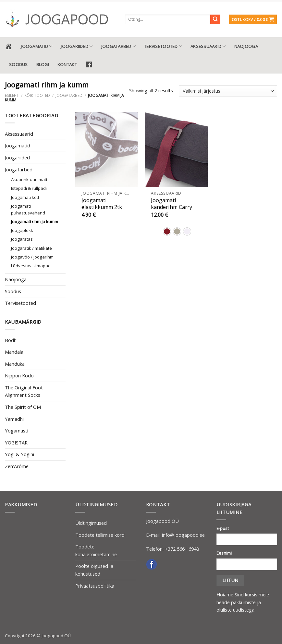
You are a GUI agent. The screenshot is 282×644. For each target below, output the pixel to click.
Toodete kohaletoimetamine (96, 550)
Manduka (15, 364)
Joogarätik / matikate (31, 248)
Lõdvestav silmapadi (31, 266)
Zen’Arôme (17, 466)
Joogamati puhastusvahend (28, 209)
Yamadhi (14, 419)
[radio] (167, 231)
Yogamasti (17, 431)
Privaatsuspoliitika (95, 586)
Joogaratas (22, 239)
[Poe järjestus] (228, 91)
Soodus (18, 64)
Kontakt (67, 64)
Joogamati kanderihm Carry (172, 204)
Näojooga (246, 46)
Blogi (43, 64)
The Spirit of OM (23, 407)
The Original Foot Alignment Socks (24, 391)
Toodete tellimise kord (100, 535)
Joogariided (77, 46)
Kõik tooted (37, 95)
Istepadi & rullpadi (29, 188)
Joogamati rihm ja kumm (35, 222)
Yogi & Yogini (19, 454)
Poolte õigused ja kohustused (94, 570)
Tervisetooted (163, 46)
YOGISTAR (16, 443)
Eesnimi (224, 553)
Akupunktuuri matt (29, 179)
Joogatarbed (118, 46)
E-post (223, 528)
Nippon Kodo (19, 375)
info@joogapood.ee (183, 535)
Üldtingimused (91, 523)
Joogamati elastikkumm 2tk (102, 204)
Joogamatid (37, 46)
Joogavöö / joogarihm (32, 257)
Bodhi (11, 340)
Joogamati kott (25, 197)
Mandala (14, 352)
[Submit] (215, 20)
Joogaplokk (22, 230)
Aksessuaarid (208, 46)
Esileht (12, 95)
